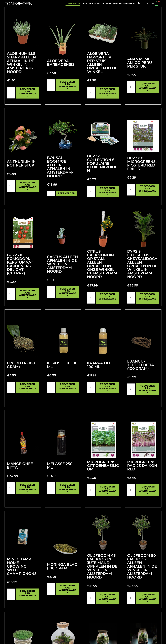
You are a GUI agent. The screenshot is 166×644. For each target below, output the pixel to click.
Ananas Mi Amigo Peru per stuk (140, 63)
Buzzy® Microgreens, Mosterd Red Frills (142, 163)
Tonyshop (73, 4)
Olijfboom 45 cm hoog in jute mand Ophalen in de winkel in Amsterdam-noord (102, 566)
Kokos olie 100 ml (62, 365)
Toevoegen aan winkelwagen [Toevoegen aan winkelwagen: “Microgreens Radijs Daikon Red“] (148, 490)
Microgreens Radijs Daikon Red (142, 466)
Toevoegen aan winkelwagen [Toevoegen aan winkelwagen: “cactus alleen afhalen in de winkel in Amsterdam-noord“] (67, 292)
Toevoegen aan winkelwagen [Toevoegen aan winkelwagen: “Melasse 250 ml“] (67, 488)
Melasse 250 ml (60, 466)
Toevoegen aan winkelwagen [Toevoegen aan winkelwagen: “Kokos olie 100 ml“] (67, 387)
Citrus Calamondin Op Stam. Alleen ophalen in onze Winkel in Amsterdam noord (102, 264)
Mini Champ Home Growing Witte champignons (22, 566)
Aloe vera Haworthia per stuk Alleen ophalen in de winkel (102, 63)
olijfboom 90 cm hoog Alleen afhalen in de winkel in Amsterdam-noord (142, 566)
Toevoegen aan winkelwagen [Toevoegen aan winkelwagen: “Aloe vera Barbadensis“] (67, 85)
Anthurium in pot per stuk (21, 163)
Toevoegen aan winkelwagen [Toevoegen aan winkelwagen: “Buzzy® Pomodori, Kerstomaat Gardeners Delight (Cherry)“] (27, 294)
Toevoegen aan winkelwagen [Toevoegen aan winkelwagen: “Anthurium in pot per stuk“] (27, 186)
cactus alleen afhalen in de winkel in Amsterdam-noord (62, 264)
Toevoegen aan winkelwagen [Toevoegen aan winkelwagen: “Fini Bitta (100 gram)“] (27, 387)
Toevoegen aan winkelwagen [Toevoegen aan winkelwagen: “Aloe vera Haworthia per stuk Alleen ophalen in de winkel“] (107, 93)
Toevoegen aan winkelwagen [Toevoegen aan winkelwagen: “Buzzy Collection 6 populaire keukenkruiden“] (107, 191)
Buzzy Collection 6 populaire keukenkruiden (102, 163)
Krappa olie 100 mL (100, 365)
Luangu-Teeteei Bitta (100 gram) (141, 365)
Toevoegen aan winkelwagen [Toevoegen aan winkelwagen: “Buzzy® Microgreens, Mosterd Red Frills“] (148, 190)
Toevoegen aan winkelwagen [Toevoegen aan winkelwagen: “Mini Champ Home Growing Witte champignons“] (27, 594)
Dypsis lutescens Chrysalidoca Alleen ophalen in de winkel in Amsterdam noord (142, 264)
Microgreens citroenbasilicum (103, 466)
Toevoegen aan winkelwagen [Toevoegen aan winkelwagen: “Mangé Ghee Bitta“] (27, 488)
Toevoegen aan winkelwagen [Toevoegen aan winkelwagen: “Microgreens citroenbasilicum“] (107, 490)
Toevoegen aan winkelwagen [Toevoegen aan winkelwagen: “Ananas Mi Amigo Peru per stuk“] (148, 87)
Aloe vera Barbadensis (61, 63)
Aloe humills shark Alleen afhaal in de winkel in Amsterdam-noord (21, 63)
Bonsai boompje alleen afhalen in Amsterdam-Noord (60, 167)
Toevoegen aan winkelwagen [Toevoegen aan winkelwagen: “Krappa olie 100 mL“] (107, 387)
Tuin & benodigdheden (120, 4)
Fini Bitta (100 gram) (21, 365)
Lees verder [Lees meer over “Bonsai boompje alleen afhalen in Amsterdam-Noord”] (66, 193)
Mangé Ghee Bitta (20, 466)
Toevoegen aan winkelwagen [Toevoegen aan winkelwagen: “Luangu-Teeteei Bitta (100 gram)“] (148, 389)
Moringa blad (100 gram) (62, 566)
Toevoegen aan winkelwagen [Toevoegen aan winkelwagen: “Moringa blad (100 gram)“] (67, 589)
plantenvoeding (93, 4)
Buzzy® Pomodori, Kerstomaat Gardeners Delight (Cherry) (20, 264)
